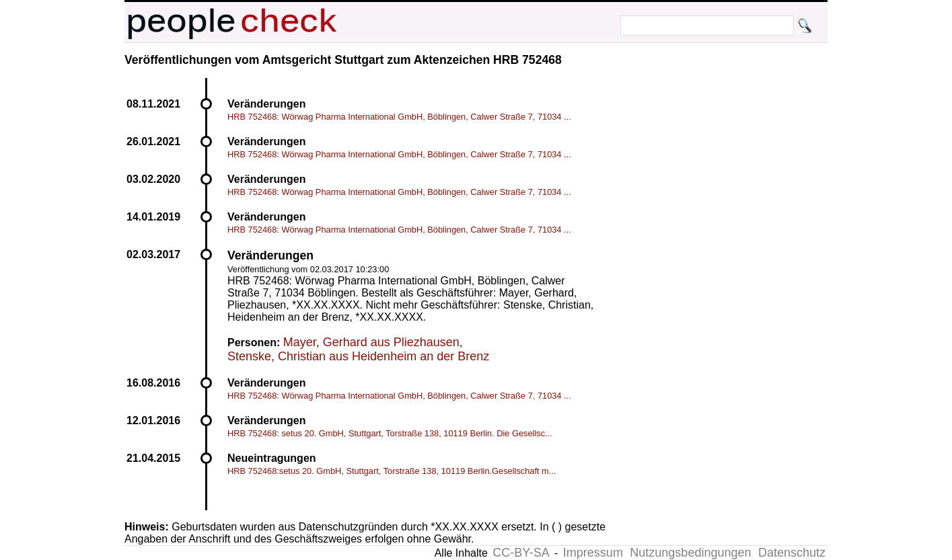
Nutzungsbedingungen (690, 553)
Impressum (593, 553)
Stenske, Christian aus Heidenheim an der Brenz (358, 356)
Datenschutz (792, 553)
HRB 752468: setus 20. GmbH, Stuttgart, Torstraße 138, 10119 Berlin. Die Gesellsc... (390, 433)
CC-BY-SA (521, 553)
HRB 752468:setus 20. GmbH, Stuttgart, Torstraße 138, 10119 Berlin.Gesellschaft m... (392, 471)
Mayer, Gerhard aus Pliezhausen (371, 342)
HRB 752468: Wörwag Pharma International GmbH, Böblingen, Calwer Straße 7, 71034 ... (399, 117)
